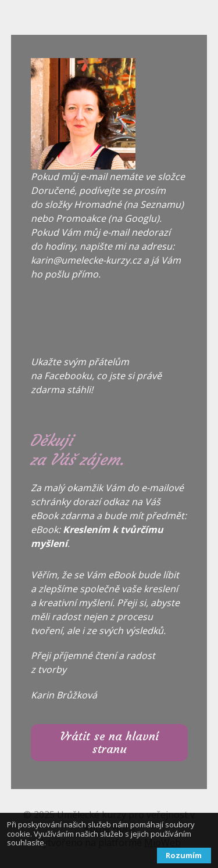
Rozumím (184, 855)
